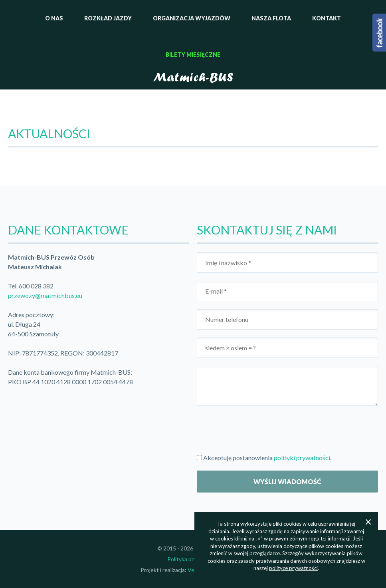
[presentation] (257, 429)
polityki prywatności (302, 458)
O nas (54, 18)
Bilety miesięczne (193, 55)
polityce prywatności (293, 568)
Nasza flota (271, 18)
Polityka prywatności (193, 559)
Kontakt (327, 18)
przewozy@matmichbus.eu (45, 295)
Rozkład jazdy (108, 18)
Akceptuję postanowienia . (264, 458)
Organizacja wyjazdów (192, 18)
